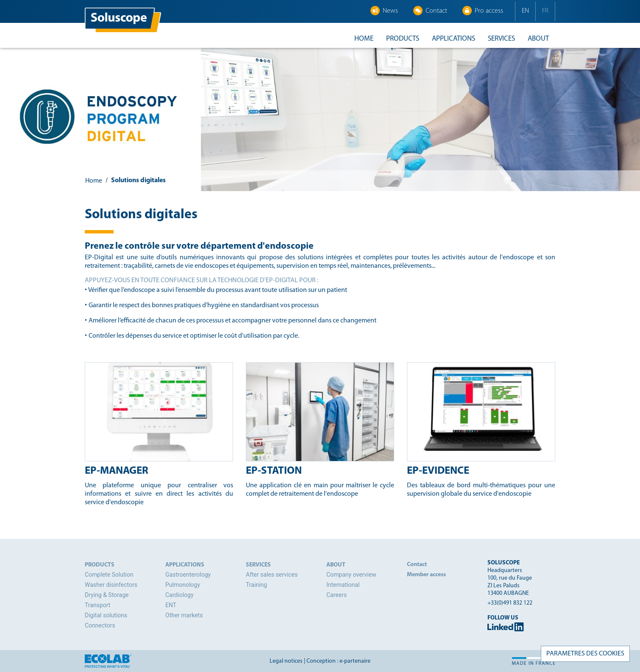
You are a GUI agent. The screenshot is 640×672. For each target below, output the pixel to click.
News (384, 11)
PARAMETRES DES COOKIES (585, 654)
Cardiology (179, 595)
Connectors (100, 625)
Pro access (483, 11)
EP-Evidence (438, 471)
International (343, 585)
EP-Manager (117, 471)
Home (364, 39)
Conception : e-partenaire (338, 661)
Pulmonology (183, 585)
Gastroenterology (188, 575)
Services (501, 39)
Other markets (184, 615)
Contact (430, 11)
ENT (171, 605)
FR (545, 11)
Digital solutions (106, 615)
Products (403, 39)
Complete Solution (109, 575)
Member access (426, 575)
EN (525, 11)
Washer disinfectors (111, 585)
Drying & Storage (107, 595)
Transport (97, 605)
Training (256, 585)
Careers (337, 595)
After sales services (272, 575)
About (538, 39)
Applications (454, 39)
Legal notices (286, 661)
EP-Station (274, 471)
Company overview (351, 575)
